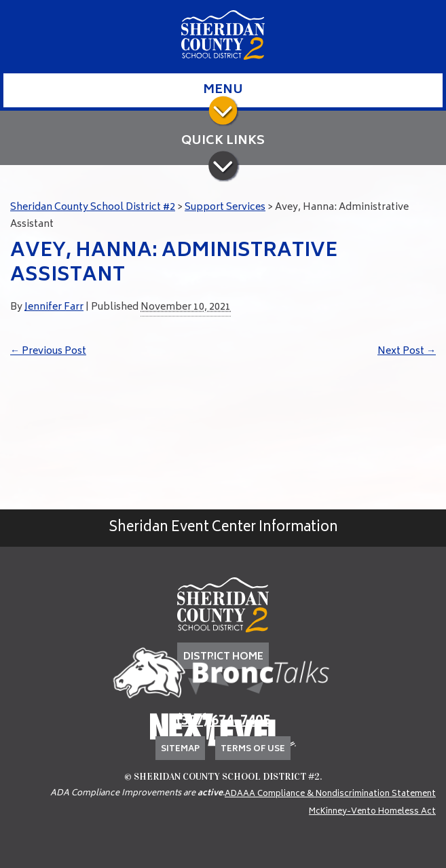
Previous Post (48, 351)
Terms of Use (253, 749)
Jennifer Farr (54, 307)
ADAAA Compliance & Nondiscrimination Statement (330, 794)
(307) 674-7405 (223, 722)
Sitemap (180, 749)
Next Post (407, 351)
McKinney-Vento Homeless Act (372, 812)
